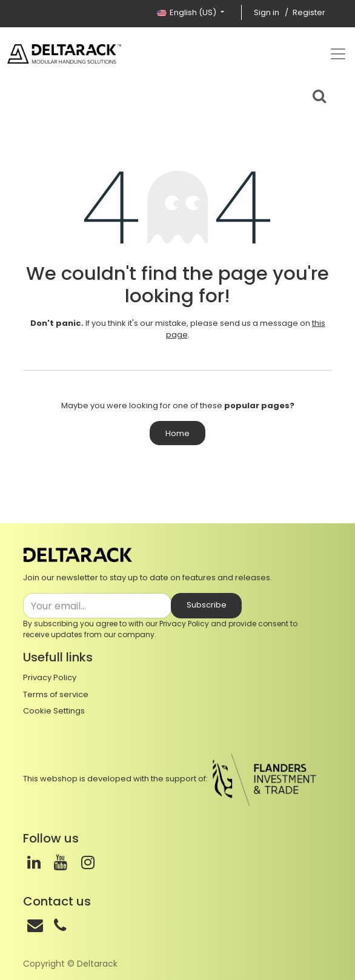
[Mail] (35, 925)
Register (309, 12)
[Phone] (60, 925)
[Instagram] (88, 862)
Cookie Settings (54, 711)
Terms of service (56, 694)
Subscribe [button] (207, 605)
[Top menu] (338, 54)
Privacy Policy (184, 624)
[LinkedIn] (34, 862)
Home (177, 433)
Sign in (267, 12)
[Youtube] (61, 862)
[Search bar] (319, 94)
